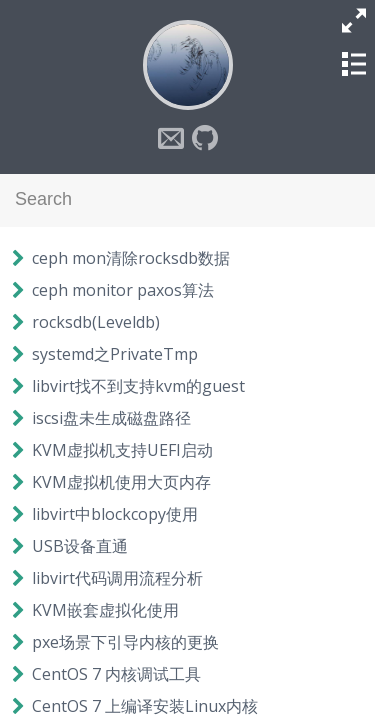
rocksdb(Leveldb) (96, 322)
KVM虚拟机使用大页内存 (121, 482)
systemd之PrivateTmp (115, 354)
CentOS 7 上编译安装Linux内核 (145, 706)
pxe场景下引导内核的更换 (125, 642)
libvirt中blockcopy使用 (115, 514)
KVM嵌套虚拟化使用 (105, 610)
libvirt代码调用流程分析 (117, 578)
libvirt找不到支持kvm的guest (138, 386)
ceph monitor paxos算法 (123, 290)
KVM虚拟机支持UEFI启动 (122, 450)
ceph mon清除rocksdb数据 (131, 258)
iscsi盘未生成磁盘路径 (111, 418)
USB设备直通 (80, 546)
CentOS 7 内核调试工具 (116, 674)
